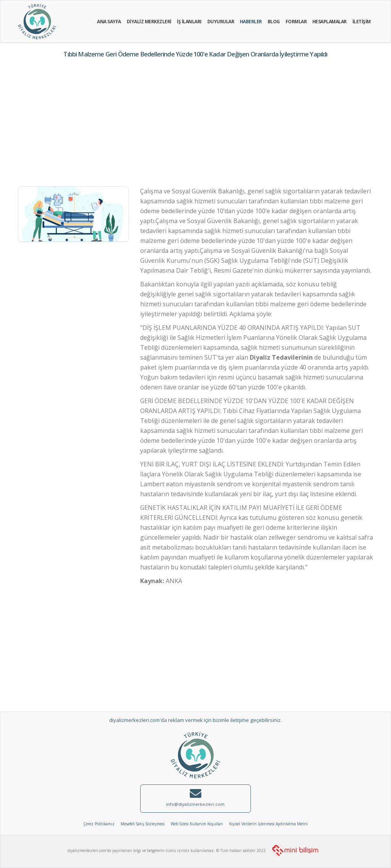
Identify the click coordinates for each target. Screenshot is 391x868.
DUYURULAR (221, 22)
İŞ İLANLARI (189, 22)
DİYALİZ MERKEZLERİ (149, 22)
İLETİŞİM (362, 22)
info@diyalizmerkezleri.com (195, 804)
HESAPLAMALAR (330, 22)
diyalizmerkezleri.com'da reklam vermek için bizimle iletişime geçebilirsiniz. (195, 720)
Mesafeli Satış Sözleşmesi (143, 824)
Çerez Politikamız (99, 824)
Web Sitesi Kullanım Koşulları (197, 824)
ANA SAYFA (109, 22)
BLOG (274, 22)
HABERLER (251, 22)
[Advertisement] (195, 124)
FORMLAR (296, 22)
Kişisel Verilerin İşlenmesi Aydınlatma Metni (268, 824)
